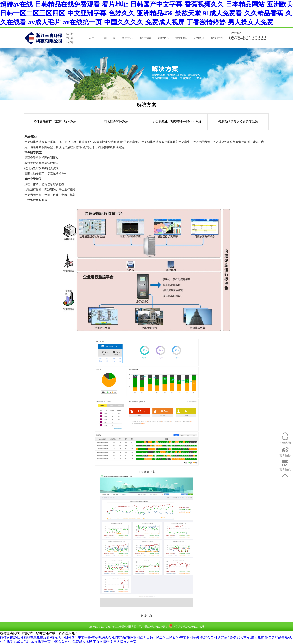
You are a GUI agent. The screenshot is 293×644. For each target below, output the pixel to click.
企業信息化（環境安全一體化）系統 (177, 122)
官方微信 (285, 491)
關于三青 (109, 38)
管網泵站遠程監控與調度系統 (238, 122)
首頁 (92, 38)
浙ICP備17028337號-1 (156, 627)
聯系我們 (217, 38)
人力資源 (199, 38)
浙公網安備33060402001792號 (189, 627)
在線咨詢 (285, 465)
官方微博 (285, 477)
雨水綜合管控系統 (116, 122)
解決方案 (145, 38)
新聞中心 (163, 38)
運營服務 (181, 38)
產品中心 (127, 38)
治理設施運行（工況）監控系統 (55, 122)
